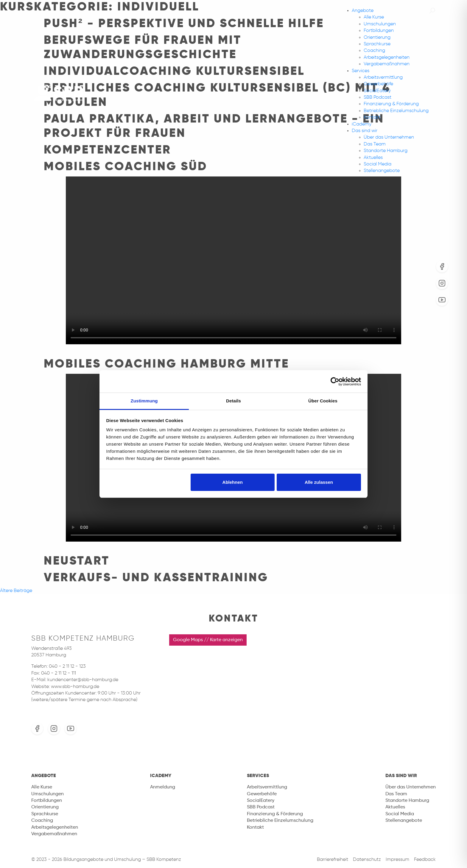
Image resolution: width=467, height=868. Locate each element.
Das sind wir (365, 131)
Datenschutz (367, 860)
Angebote (363, 11)
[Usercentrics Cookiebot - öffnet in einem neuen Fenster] (335, 382)
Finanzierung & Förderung (391, 104)
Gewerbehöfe (378, 84)
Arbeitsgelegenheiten (387, 58)
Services (361, 71)
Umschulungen (380, 24)
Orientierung (377, 38)
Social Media (378, 164)
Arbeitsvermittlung (383, 77)
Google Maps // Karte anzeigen (208, 640)
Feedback (425, 860)
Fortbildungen (379, 31)
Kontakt (372, 117)
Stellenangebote (382, 171)
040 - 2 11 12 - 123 (67, 666)
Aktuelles (373, 158)
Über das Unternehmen (389, 137)
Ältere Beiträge (16, 591)
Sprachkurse (377, 44)
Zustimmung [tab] (144, 401)
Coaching (374, 51)
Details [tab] (233, 401)
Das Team (375, 144)
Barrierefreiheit (333, 860)
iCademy (362, 124)
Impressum (397, 860)
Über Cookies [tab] (323, 401)
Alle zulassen (319, 482)
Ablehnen (233, 482)
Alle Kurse (374, 17)
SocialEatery (377, 91)
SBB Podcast (378, 97)
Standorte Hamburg (386, 151)
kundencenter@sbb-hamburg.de (83, 680)
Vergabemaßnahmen (387, 64)
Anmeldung (163, 787)
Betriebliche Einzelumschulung (396, 111)
